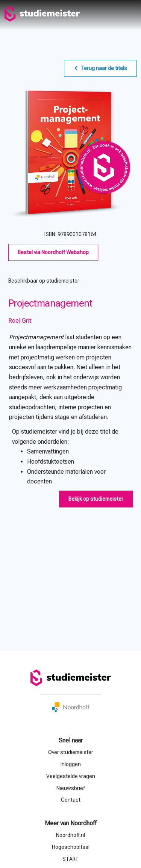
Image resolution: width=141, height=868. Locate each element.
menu (130, 14)
